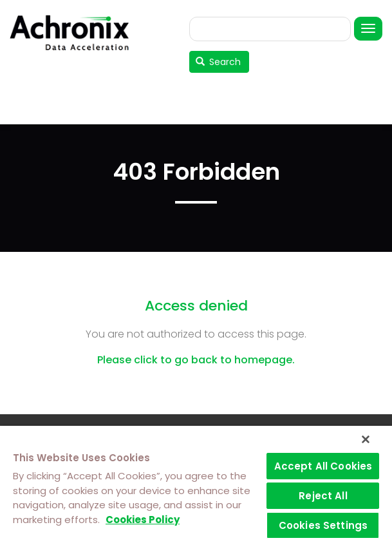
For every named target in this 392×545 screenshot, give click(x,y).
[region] (196, 485)
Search (219, 62)
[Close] (366, 439)
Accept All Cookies (323, 466)
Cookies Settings (323, 525)
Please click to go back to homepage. (196, 360)
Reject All (323, 496)
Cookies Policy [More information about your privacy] (143, 520)
